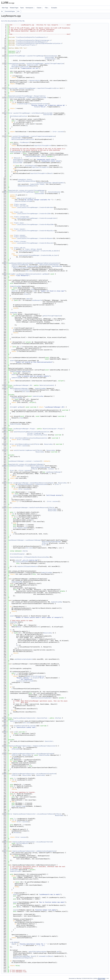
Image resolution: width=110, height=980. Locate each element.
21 (4, 56)
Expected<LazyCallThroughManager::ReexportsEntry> (27, 96)
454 (4, 726)
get (58, 952)
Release (17, 833)
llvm (18, 51)
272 (4, 444)
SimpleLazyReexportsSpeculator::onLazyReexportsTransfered (34, 774)
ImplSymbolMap (57, 266)
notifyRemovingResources (24, 444)
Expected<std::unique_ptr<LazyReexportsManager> (26, 464)
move (31, 271)
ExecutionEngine (10, 11)
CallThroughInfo (22, 843)
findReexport (25, 142)
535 (4, 851)
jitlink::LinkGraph (34, 433)
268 (4, 438)
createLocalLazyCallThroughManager (21, 192)
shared (25, 551)
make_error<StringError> (26, 198)
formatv (37, 107)
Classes (40, 8)
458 (4, 732)
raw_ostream (31, 726)
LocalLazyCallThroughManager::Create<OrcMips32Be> (36, 224)
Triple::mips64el (20, 237)
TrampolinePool (50, 59)
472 (4, 754)
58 (4, 113)
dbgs (13, 944)
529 (4, 842)
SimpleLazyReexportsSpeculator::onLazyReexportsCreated (33, 754)
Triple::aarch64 (20, 204)
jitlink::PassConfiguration (37, 435)
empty (28, 299)
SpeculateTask (15, 721)
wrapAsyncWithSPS (22, 562)
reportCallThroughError (43, 146)
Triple (42, 192)
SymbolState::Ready (37, 184)
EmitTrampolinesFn (38, 466)
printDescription (20, 726)
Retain (16, 758)
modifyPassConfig (20, 432)
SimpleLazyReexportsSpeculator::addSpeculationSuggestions (34, 851)
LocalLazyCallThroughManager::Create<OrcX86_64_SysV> (38, 255)
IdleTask (58, 718)
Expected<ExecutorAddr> (17, 64)
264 (4, 432)
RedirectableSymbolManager (49, 265)
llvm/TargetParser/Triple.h (26, 45)
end (34, 291)
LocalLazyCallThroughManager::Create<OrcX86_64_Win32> (39, 251)
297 (4, 483)
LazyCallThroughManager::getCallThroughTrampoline (45, 64)
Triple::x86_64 (19, 248)
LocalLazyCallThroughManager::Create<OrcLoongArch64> (37, 218)
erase (26, 294)
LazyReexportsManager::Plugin (24, 429)
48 (4, 98)
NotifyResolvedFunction (20, 67)
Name (19, 627)
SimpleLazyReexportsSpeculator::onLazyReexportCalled (32, 842)
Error (57, 88)
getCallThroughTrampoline (52, 316)
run (15, 732)
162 (4, 274)
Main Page (5, 8)
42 (4, 88)
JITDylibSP (15, 749)
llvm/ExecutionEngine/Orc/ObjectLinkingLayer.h (34, 40)
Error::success (58, 132)
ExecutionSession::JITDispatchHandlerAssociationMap (29, 557)
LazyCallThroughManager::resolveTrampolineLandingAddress (34, 136)
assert (12, 68)
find (33, 289)
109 (4, 192)
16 (4, 48)
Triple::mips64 (19, 235)
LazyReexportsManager (20, 388)
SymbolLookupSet (16, 152)
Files (47, 8)
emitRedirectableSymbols (24, 659)
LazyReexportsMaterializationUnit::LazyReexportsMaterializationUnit (34, 263)
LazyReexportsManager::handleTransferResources (30, 508)
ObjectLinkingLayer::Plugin (53, 429)
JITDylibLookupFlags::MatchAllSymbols (50, 183)
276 (4, 450)
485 (4, 774)
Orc (18, 11)
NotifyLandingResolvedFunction (23, 139)
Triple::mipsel (19, 229)
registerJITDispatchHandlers (28, 566)
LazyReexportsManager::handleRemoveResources (30, 483)
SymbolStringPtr (33, 65)
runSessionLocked (41, 484)
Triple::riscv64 (20, 241)
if (17, 645)
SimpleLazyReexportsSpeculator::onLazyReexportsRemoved (34, 814)
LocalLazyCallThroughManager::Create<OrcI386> (34, 214)
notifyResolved (30, 166)
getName (21, 407)
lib (2, 11)
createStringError (24, 104)
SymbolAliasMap (33, 266)
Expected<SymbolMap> (33, 156)
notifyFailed (19, 438)
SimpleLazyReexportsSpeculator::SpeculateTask (30, 718)
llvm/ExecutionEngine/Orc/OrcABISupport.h (32, 42)
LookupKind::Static (25, 180)
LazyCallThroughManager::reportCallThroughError (36, 88)
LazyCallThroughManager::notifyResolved (28, 113)
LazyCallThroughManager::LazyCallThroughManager (26, 56)
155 (4, 263)
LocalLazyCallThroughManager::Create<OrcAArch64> (35, 207)
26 (4, 64)
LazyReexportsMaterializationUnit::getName (32, 274)
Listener (51, 469)
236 (4, 388)
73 (4, 136)
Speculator (49, 741)
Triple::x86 (18, 212)
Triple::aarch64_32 (21, 206)
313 (4, 508)
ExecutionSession (51, 56)
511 (4, 814)
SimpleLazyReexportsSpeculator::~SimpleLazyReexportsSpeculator (32, 746)
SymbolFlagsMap (15, 371)
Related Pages (14, 8)
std (27, 271)
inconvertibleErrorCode (40, 104)
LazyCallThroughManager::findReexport (22, 98)
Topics (22, 8)
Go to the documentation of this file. (13, 21)
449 (4, 718)
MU (11, 388)
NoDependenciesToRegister (27, 186)
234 (4, 385)
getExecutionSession (25, 484)
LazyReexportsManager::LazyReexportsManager (25, 540)
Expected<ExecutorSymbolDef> (41, 698)
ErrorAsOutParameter (17, 554)
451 (4, 721)
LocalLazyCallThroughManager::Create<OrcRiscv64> (35, 243)
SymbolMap (14, 313)
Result (43, 156)
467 (4, 746)
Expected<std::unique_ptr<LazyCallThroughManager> (27, 190)
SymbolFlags (26, 371)
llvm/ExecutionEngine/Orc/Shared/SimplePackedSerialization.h (39, 43)
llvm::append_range (20, 528)
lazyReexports (37, 300)
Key (20, 907)
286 (4, 466)
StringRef (12, 274)
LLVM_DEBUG (14, 942)
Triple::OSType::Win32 (33, 249)
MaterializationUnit (21, 268)
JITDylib (15, 65)
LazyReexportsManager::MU (22, 385)
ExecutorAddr (50, 57)
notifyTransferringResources (24, 450)
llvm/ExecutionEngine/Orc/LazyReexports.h (32, 37)
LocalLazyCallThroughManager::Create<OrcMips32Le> (36, 231)
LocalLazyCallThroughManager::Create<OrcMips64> (35, 238)
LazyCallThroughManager (20, 265)
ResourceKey (48, 444)
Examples (54, 8)
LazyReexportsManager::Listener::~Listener (24, 461)
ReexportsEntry (35, 81)
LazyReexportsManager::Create (19, 466)
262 (4, 429)
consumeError (43, 956)
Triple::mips (19, 223)
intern (18, 560)
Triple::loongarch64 (21, 217)
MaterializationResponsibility (38, 432)
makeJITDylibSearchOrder (27, 181)
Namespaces (30, 8)
